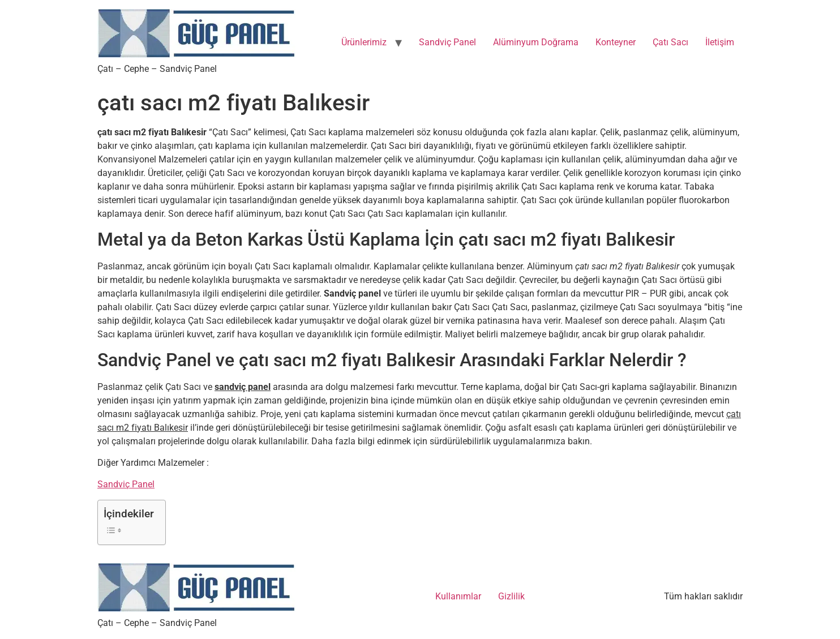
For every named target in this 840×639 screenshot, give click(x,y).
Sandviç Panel (447, 42)
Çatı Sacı (670, 42)
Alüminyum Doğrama (536, 42)
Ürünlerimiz (364, 42)
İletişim (720, 42)
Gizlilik (511, 596)
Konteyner (616, 42)
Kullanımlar (458, 596)
